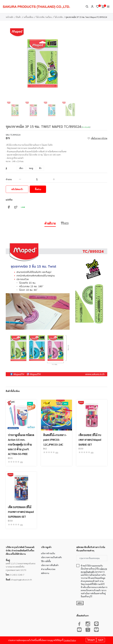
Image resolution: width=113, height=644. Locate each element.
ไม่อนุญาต (91, 640)
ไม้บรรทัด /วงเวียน (44, 17)
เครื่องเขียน (29, 17)
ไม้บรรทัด (59, 17)
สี (6, 169)
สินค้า (19, 17)
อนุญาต (101, 640)
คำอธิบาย (50, 223)
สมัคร (80, 603)
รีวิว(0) (65, 223)
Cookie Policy (70, 640)
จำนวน (9, 179)
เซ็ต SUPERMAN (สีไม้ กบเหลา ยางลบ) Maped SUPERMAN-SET (21, 512)
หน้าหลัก (10, 17)
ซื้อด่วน (38, 189)
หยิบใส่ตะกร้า (17, 189)
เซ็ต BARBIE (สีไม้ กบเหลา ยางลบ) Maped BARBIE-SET (90, 440)
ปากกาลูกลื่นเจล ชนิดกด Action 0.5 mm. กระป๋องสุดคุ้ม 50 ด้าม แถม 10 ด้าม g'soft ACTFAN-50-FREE (21, 444)
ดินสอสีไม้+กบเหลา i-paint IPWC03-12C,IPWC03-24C (55, 440)
